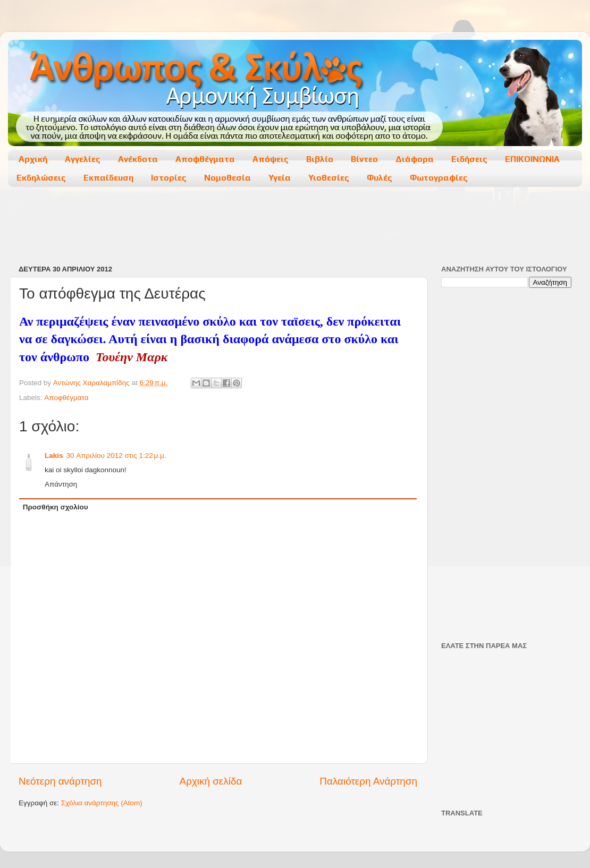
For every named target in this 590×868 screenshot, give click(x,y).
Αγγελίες (83, 159)
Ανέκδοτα (138, 159)
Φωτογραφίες (439, 178)
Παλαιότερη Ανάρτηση (368, 781)
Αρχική (33, 159)
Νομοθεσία (227, 178)
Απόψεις (271, 159)
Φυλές (380, 178)
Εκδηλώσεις (41, 178)
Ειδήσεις (469, 159)
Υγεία (280, 178)
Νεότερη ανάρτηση (60, 781)
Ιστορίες (169, 178)
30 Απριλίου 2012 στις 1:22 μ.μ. (116, 456)
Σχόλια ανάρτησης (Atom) (102, 803)
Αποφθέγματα (205, 159)
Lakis (54, 456)
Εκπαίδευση (108, 178)
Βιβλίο (320, 159)
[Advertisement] (294, 227)
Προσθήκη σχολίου (56, 507)
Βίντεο (364, 159)
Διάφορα (415, 159)
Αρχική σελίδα (211, 781)
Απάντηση (61, 484)
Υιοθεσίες (329, 178)
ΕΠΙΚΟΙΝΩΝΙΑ (532, 159)
